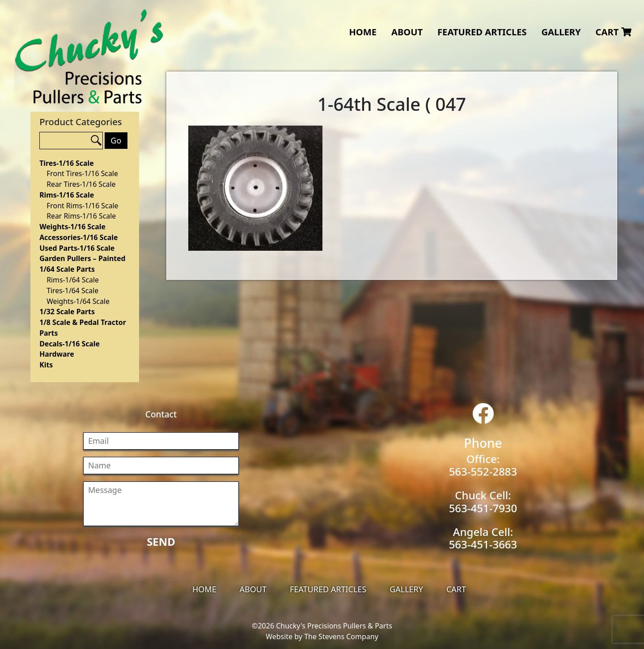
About (407, 32)
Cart (614, 32)
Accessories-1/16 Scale (78, 237)
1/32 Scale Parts (67, 312)
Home (363, 32)
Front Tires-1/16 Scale (82, 173)
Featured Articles (482, 32)
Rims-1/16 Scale (67, 195)
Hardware (57, 354)
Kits (46, 365)
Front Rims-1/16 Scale (82, 206)
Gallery (561, 32)
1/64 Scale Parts (67, 269)
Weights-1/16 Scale (72, 227)
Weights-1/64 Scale (78, 301)
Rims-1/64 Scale (73, 280)
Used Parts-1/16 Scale (77, 248)
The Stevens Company (341, 636)
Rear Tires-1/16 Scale (81, 184)
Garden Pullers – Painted (82, 258)
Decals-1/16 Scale (70, 344)
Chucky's (89, 57)
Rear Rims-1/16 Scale (81, 216)
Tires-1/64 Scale (72, 291)
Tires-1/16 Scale (66, 163)
